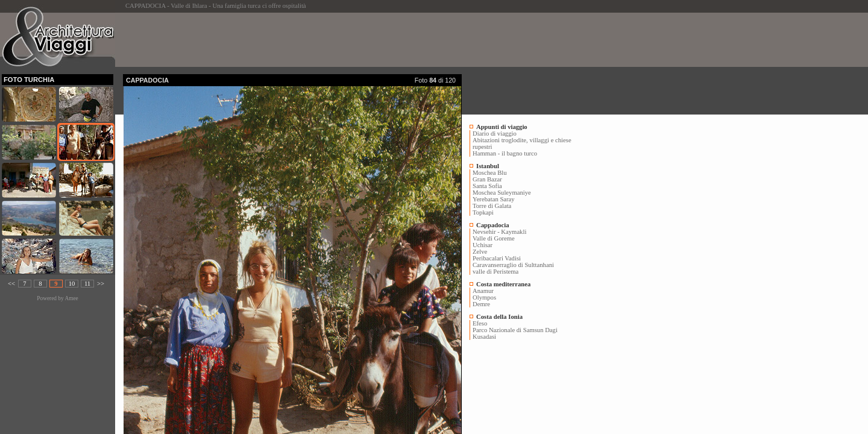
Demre (481, 304)
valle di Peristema (495, 272)
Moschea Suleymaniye (502, 193)
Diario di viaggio (495, 134)
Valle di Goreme (494, 238)
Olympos (484, 297)
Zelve (480, 252)
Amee (71, 298)
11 (87, 284)
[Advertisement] (342, 40)
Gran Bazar (487, 179)
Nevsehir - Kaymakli (499, 232)
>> (101, 284)
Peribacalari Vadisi (497, 258)
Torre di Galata (492, 206)
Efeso (480, 323)
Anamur (483, 291)
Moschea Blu (490, 173)
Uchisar (483, 245)
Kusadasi (484, 337)
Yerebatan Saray (494, 199)
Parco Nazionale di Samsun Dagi (515, 330)
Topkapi (483, 212)
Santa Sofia (487, 186)
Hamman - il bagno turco (505, 153)
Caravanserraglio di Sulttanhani (513, 265)
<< (11, 284)
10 (72, 284)
